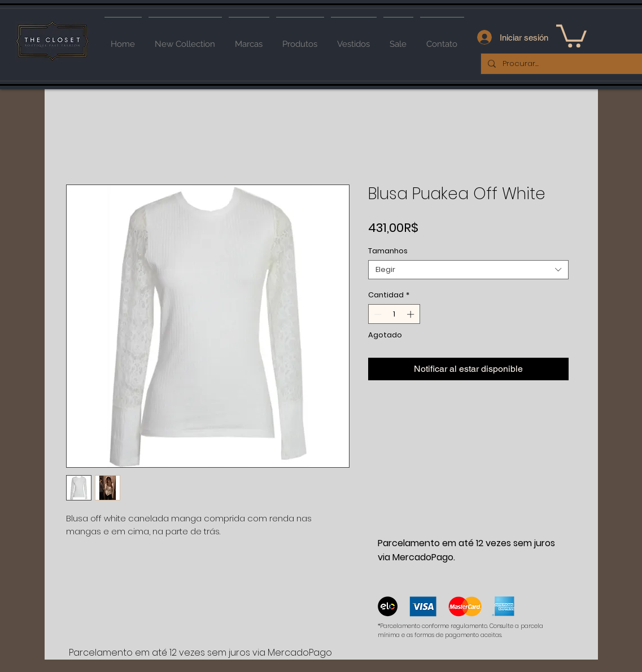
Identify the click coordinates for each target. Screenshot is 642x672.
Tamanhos (388, 251)
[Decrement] (377, 314)
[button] (571, 35)
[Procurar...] (566, 64)
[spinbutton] (394, 314)
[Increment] (412, 314)
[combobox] (468, 270)
